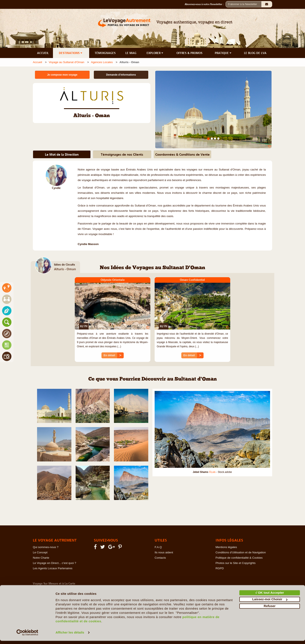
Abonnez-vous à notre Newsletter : (205, 4)
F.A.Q (158, 547)
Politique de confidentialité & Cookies (239, 558)
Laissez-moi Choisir (270, 602)
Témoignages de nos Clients (122, 154)
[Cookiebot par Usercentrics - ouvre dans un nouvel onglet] (27, 636)
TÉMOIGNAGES (105, 53)
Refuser (270, 609)
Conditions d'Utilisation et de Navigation (241, 552)
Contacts (160, 558)
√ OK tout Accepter (270, 596)
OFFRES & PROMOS (189, 53)
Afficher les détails (70, 636)
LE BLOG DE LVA (255, 53)
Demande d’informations (121, 75)
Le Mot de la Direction (62, 154)
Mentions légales (226, 547)
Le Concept (40, 552)
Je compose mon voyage (62, 75)
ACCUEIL (43, 53)
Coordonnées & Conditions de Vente (182, 154)
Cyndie (56, 188)
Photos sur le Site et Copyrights (236, 563)
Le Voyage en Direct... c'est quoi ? (54, 563)
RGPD (220, 568)
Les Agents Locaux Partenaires (53, 568)
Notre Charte (41, 558)
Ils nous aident (164, 552)
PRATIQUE (223, 53)
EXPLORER (155, 53)
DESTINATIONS (71, 53)
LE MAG (131, 53)
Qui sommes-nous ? (46, 547)
